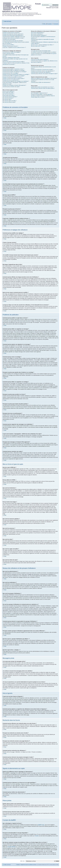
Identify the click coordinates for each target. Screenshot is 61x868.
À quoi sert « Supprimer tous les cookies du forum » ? (14, 47)
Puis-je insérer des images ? (9, 95)
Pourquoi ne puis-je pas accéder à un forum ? (13, 77)
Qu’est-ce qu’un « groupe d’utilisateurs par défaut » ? (42, 45)
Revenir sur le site (52, 8)
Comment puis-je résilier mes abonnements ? (41, 82)
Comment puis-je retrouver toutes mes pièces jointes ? (43, 88)
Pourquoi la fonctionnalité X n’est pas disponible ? (42, 94)
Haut (5, 118)
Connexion (56, 24)
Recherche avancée (54, 6)
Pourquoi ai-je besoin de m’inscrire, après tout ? (13, 34)
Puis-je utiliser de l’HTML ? (8, 93)
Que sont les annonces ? (8, 98)
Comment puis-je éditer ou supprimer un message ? (14, 70)
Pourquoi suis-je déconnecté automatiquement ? (13, 35)
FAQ (44, 24)
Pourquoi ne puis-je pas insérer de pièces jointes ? (14, 78)
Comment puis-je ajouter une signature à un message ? (15, 72)
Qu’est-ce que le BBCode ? (9, 91)
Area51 (37, 836)
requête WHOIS (12, 847)
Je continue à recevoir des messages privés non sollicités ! (44, 52)
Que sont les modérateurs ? (37, 34)
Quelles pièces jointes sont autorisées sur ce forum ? (42, 87)
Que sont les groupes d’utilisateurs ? (39, 35)
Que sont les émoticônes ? (8, 94)
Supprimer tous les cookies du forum (29, 864)
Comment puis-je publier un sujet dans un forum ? (13, 69)
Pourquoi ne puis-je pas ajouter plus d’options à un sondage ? (16, 74)
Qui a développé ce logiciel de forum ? (39, 93)
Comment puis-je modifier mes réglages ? (12, 52)
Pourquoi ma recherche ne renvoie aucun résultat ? (42, 70)
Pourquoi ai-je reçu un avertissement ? (11, 80)
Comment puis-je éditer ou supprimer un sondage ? (14, 76)
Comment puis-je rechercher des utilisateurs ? (41, 72)
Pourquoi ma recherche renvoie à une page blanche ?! (43, 71)
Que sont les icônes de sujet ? (9, 102)
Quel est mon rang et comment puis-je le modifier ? (14, 62)
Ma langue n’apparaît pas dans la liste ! (11, 58)
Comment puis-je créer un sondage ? (11, 73)
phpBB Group (41, 825)
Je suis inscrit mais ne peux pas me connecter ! (13, 41)
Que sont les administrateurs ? (38, 33)
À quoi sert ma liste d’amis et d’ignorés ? (40, 59)
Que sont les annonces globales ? (10, 97)
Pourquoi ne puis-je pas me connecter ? (11, 33)
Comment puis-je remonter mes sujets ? (11, 87)
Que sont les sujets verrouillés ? (10, 101)
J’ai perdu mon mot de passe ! (9, 39)
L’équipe (18, 864)
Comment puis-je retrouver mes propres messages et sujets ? (44, 74)
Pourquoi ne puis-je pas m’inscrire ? (10, 46)
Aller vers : (23, 861)
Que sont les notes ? (7, 99)
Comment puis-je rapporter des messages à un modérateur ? (16, 81)
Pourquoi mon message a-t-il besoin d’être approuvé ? (14, 85)
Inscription (50, 24)
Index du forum (8, 21)
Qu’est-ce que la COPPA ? (8, 45)
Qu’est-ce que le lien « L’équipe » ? (39, 46)
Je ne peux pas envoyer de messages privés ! (41, 51)
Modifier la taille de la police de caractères (57, 21)
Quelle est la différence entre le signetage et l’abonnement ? (44, 78)
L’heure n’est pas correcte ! (8, 54)
